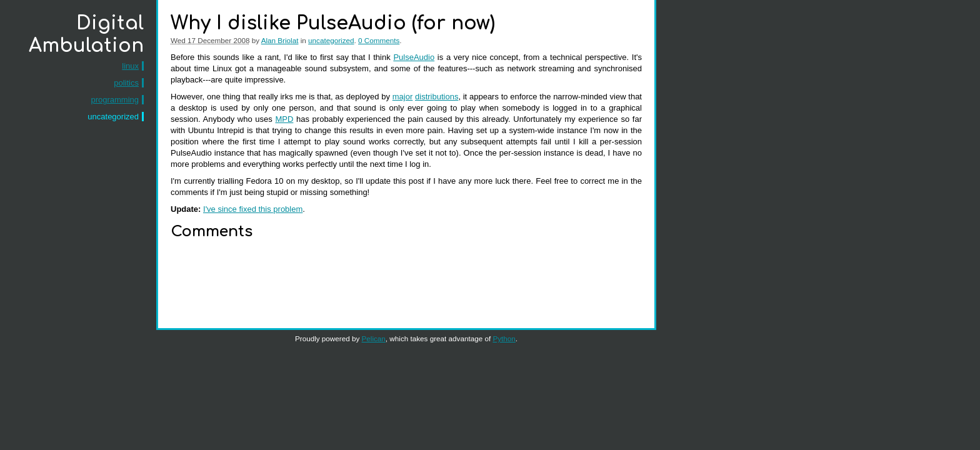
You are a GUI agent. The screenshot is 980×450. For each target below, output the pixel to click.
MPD (284, 119)
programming (115, 100)
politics (126, 83)
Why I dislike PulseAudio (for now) (333, 23)
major (403, 97)
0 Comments (379, 40)
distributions (437, 97)
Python (504, 338)
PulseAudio (414, 57)
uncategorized (113, 117)
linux (130, 66)
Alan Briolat (280, 40)
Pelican (374, 338)
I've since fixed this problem (253, 209)
